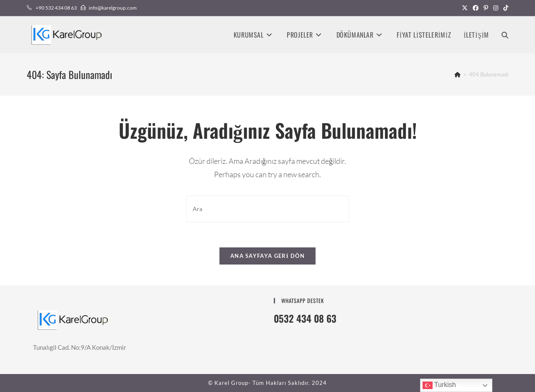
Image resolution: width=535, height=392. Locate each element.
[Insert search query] (267, 209)
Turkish (439, 385)
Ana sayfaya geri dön (267, 256)
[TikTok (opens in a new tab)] (504, 8)
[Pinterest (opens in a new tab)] (486, 8)
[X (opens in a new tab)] (465, 8)
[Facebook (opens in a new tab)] (476, 8)
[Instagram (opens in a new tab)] (496, 8)
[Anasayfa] (457, 74)
